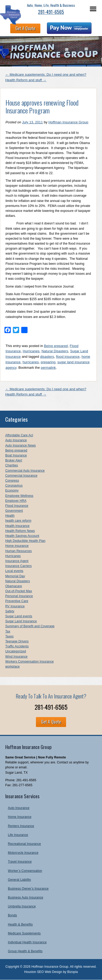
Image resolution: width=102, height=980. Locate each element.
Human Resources (18, 551)
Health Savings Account (22, 536)
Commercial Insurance (21, 476)
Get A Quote (25, 28)
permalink (48, 368)
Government (14, 511)
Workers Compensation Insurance (29, 662)
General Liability (19, 880)
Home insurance (17, 546)
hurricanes (31, 362)
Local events (14, 571)
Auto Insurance (16, 440)
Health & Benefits (20, 924)
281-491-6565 (51, 12)
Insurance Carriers (18, 566)
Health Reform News (20, 531)
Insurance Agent (17, 561)
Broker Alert (14, 460)
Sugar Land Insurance (21, 621)
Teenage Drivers (17, 641)
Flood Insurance (17, 506)
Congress (12, 481)
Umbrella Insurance (22, 906)
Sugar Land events (19, 616)
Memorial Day (15, 576)
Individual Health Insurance (27, 942)
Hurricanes (31, 351)
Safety (10, 611)
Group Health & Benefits (25, 951)
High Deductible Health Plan (25, 541)
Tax (8, 631)
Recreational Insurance (24, 844)
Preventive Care (17, 601)
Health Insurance (17, 526)
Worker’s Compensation (25, 871)
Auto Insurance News (20, 445)
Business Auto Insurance (26, 898)
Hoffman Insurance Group (68, 122)
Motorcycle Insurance (23, 853)
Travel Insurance (20, 862)
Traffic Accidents (17, 646)
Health (10, 516)
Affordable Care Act (19, 435)
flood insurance (68, 357)
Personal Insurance (19, 596)
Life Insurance (18, 835)
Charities (12, 465)
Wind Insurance (16, 657)
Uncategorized (16, 651)
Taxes (9, 636)
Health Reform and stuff (26, 80)
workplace (12, 667)
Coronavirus (14, 486)
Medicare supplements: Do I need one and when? (46, 75)
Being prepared (56, 346)
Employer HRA (16, 501)
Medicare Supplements (24, 933)
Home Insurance (20, 817)
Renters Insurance (21, 826)
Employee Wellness (19, 496)
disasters (47, 357)
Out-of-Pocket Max (19, 591)
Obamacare (14, 586)
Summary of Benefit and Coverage (30, 626)
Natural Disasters (55, 351)
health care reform (18, 521)
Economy (12, 491)
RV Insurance (15, 606)
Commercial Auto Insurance (25, 471)
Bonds (12, 915)
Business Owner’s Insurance (28, 889)
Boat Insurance (16, 455)
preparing (48, 362)
